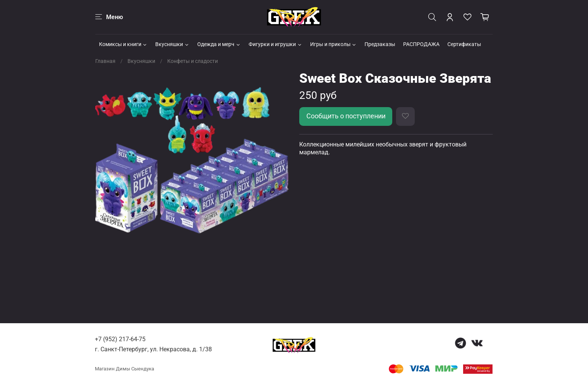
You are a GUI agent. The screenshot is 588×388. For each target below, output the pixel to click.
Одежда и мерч (219, 44)
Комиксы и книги (123, 44)
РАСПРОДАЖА (421, 44)
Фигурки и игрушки (275, 44)
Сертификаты (464, 44)
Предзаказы (380, 44)
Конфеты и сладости (193, 61)
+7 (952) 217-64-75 (120, 339)
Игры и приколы (334, 44)
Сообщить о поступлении (346, 116)
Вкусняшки (172, 44)
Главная (105, 61)
